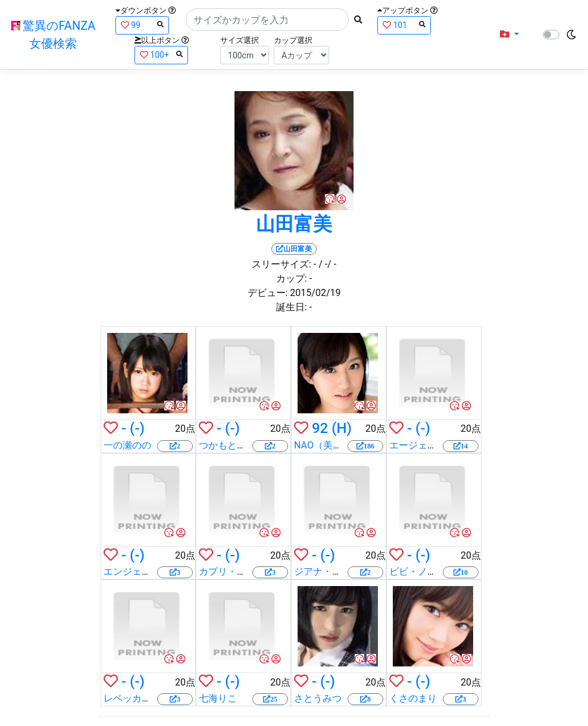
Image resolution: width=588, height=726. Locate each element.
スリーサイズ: (282, 264)
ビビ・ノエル (418, 571)
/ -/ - (327, 264)
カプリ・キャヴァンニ (246, 571)
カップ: (292, 278)
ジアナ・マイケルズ (337, 571)
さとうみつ (318, 698)
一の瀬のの (127, 445)
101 (404, 25)
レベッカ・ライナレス (151, 698)
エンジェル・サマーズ (151, 571)
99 (142, 25)
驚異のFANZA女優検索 (53, 35)
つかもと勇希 (227, 445)
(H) (342, 428)
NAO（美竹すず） (332, 445)
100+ (161, 54)
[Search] (267, 20)
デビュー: (268, 293)
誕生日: (292, 307)
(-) (137, 428)
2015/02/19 (315, 293)
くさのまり (413, 698)
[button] (509, 35)
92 (320, 428)
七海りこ (218, 698)
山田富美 (294, 224)
